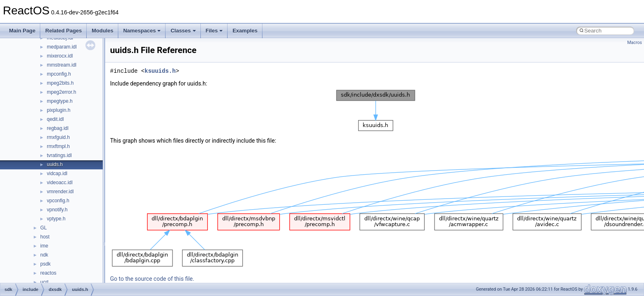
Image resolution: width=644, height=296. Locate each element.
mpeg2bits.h (60, 83)
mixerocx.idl (60, 56)
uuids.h (55, 164)
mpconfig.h (59, 74)
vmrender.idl (60, 192)
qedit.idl (55, 119)
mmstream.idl (62, 65)
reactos (48, 273)
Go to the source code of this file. (152, 279)
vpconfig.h (58, 201)
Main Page (22, 31)
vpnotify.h (57, 210)
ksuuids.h (160, 71)
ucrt (44, 282)
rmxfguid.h (58, 137)
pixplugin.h (59, 110)
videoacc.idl (60, 183)
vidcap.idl (57, 173)
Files (214, 31)
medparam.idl (62, 47)
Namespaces (142, 31)
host (45, 237)
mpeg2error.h (61, 92)
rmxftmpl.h (58, 146)
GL (44, 228)
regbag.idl (58, 128)
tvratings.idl (59, 155)
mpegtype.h (60, 101)
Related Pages (63, 31)
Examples (245, 31)
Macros (635, 43)
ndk (44, 255)
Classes (183, 31)
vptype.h (56, 219)
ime (44, 246)
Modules (102, 31)
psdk (45, 264)
